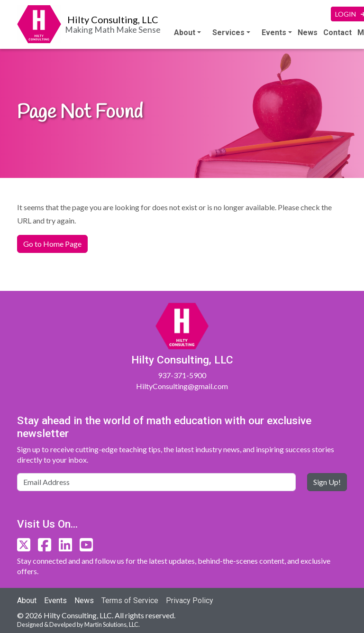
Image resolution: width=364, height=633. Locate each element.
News (308, 33)
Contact (337, 33)
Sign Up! (327, 482)
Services (228, 33)
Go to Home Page (52, 244)
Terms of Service (130, 600)
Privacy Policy (190, 600)
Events (55, 600)
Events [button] (274, 33)
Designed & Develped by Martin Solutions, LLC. (78, 624)
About (185, 33)
